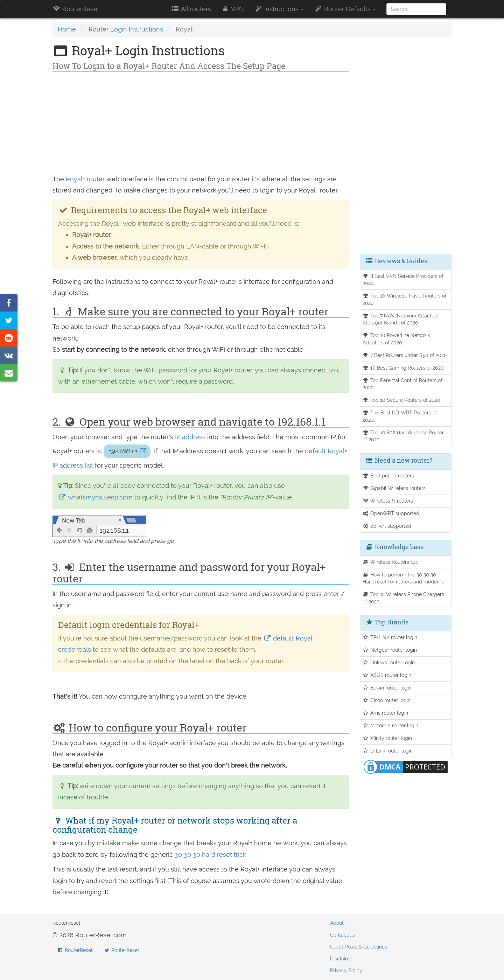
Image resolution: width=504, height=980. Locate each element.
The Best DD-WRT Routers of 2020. (400, 416)
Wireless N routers (388, 501)
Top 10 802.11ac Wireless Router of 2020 (403, 436)
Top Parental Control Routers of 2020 (403, 384)
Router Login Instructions (126, 29)
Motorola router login (391, 725)
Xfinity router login (387, 738)
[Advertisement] (201, 125)
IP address (190, 437)
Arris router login (386, 713)
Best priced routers (388, 475)
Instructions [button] (279, 9)
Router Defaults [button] (345, 9)
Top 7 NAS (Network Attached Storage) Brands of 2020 (401, 319)
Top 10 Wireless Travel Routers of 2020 (405, 299)
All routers (191, 9)
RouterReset (76, 9)
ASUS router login (387, 675)
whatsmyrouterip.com (96, 497)
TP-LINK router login (390, 637)
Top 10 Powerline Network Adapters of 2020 (396, 339)
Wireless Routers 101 (390, 562)
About (337, 923)
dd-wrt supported (387, 526)
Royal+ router (85, 179)
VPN (233, 9)
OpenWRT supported (391, 513)
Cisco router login (387, 700)
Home (67, 29)
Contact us (342, 935)
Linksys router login (389, 662)
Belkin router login (387, 688)
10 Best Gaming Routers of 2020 (403, 368)
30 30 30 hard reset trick (211, 855)
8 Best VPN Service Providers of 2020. (403, 280)
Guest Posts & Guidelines (359, 947)
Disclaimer (342, 959)
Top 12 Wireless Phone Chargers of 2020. (404, 598)
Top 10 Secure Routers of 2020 (402, 400)
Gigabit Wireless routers (394, 488)
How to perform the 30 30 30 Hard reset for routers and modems (403, 578)
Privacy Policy (346, 971)
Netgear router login (390, 650)
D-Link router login (388, 751)
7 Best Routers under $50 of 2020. (405, 355)
